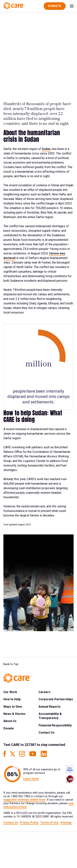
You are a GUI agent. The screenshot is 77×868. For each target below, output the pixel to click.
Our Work (10, 692)
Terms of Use (49, 823)
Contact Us (47, 733)
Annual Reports (50, 707)
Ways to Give (13, 707)
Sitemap (66, 823)
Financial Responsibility (55, 725)
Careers (45, 692)
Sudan (46, 149)
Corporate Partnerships (56, 699)
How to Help (12, 699)
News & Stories (14, 714)
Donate (9, 728)
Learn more (31, 779)
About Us (10, 721)
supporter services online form (24, 800)
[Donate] (55, 6)
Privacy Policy (29, 823)
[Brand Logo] (14, 6)
